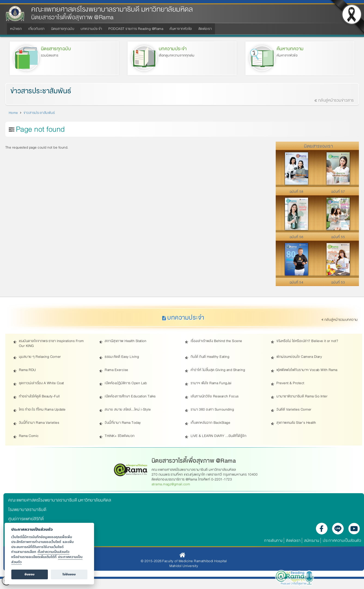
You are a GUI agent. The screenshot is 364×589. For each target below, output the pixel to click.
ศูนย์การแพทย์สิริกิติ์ (26, 519)
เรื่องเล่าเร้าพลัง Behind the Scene (216, 341)
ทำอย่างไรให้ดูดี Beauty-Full (39, 397)
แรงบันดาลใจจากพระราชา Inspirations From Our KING (51, 344)
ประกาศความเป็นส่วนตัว (342, 541)
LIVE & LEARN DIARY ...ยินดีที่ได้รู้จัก (219, 436)
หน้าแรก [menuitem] (16, 29)
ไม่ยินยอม (69, 574)
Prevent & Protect (290, 383)
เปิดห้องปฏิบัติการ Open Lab (126, 383)
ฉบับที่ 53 (338, 282)
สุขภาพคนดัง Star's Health (296, 423)
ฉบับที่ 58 (297, 192)
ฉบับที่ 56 (297, 237)
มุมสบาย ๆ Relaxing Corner (40, 357)
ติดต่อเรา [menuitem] (205, 29)
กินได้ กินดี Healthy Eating (210, 357)
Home (13, 113)
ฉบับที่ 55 (338, 237)
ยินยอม (29, 574)
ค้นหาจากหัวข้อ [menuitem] (181, 29)
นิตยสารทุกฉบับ (56, 49)
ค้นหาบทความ (290, 49)
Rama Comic (29, 436)
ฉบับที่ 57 (338, 192)
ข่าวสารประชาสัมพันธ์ (41, 91)
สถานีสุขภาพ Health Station (125, 341)
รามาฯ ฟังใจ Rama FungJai (211, 383)
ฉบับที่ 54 (297, 282)
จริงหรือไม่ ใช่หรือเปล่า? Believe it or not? (307, 341)
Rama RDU (28, 370)
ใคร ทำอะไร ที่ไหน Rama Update (42, 410)
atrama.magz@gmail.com (171, 484)
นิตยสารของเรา (318, 146)
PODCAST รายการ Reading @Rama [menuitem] (136, 29)
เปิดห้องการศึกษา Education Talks (130, 397)
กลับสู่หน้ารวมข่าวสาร (334, 101)
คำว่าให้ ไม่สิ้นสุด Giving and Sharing (218, 370)
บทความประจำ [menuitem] (91, 29)
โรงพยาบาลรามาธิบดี (27, 510)
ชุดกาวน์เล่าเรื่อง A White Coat (41, 383)
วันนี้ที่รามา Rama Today (123, 423)
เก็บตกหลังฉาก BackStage (211, 423)
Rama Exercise (116, 370)
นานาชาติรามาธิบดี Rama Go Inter (302, 397)
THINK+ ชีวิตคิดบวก (120, 436)
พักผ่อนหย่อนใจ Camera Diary (299, 357)
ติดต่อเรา (293, 541)
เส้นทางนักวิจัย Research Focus (215, 397)
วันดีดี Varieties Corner (294, 410)
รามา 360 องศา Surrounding (212, 410)
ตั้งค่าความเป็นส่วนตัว (54, 552)
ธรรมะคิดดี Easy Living (122, 357)
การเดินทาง (273, 541)
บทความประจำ (173, 49)
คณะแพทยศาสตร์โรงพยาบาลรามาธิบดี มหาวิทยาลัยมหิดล (112, 9)
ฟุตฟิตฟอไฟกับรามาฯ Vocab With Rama (307, 370)
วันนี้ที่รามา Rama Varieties (39, 423)
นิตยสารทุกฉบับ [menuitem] (63, 29)
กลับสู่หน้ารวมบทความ (340, 320)
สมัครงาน (312, 541)
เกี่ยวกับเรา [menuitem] (36, 29)
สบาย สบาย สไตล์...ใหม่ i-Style (128, 410)
